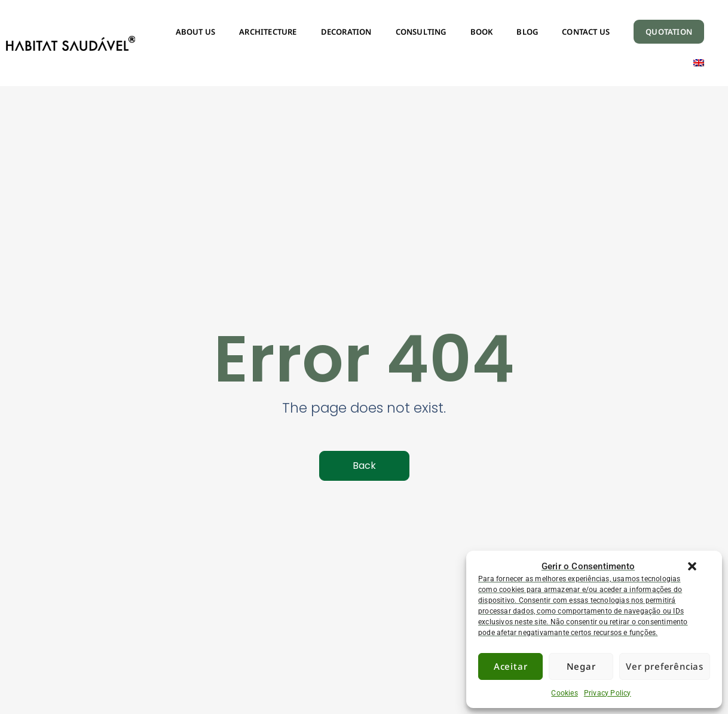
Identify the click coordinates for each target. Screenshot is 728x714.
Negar (581, 666)
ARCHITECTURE (268, 32)
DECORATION (346, 32)
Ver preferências (665, 666)
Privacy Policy (608, 693)
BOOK (482, 32)
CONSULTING (421, 32)
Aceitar (511, 666)
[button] (692, 566)
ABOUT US (196, 32)
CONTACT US (586, 32)
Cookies (564, 693)
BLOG (527, 32)
